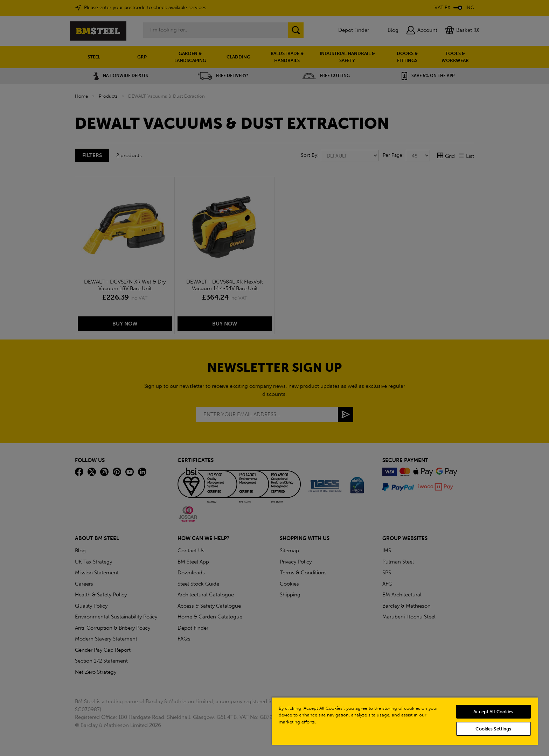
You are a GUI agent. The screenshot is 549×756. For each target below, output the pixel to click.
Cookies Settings (493, 729)
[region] (405, 721)
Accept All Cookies (493, 712)
